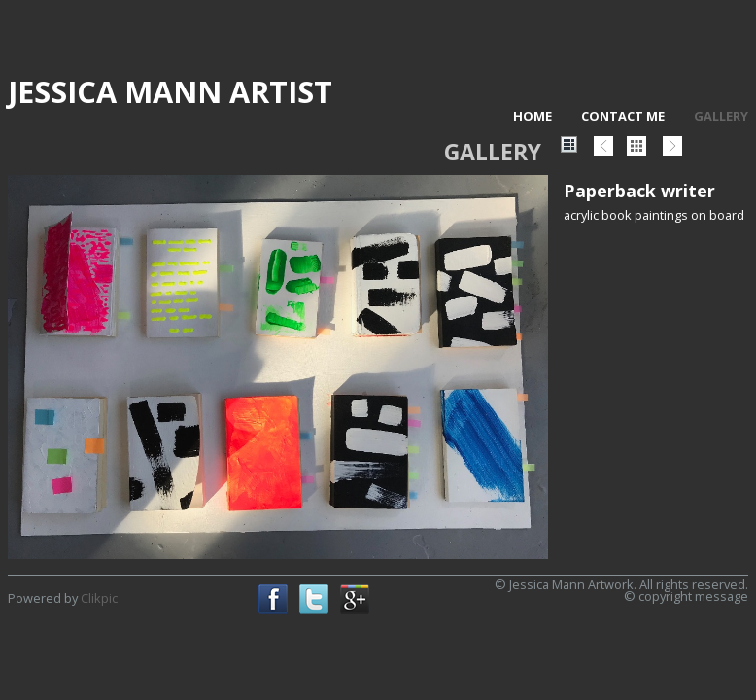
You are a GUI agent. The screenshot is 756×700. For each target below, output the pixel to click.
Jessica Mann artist (170, 91)
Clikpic (99, 598)
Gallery (721, 116)
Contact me (623, 116)
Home (533, 116)
